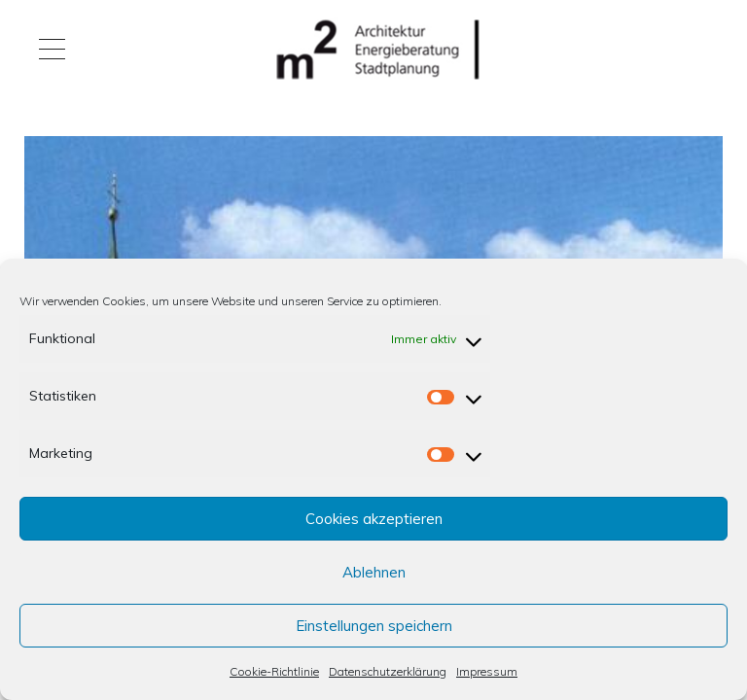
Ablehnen (374, 572)
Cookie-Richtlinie (274, 671)
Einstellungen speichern (374, 626)
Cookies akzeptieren (374, 519)
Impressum (487, 671)
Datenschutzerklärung (388, 671)
